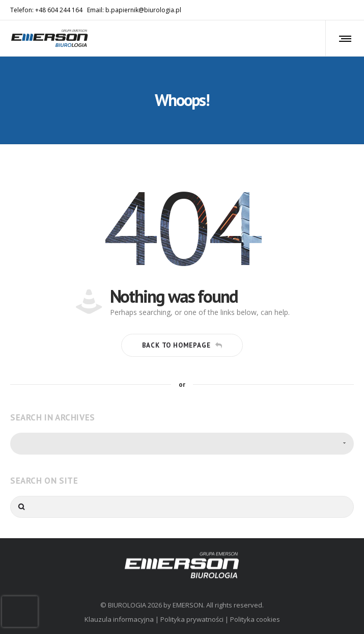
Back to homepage (182, 345)
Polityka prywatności (192, 619)
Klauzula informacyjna (119, 619)
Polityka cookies (255, 619)
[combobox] (182, 444)
